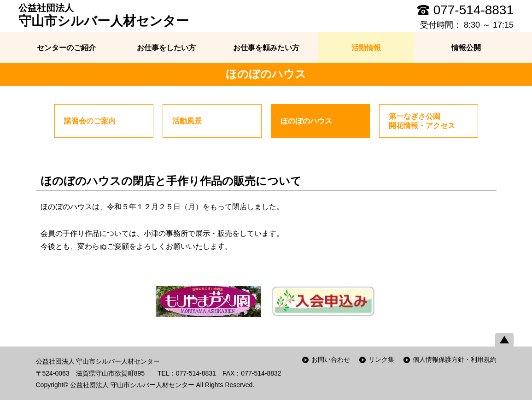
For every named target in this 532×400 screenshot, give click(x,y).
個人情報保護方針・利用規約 (455, 359)
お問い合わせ (331, 359)
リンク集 (381, 359)
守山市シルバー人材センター (104, 15)
